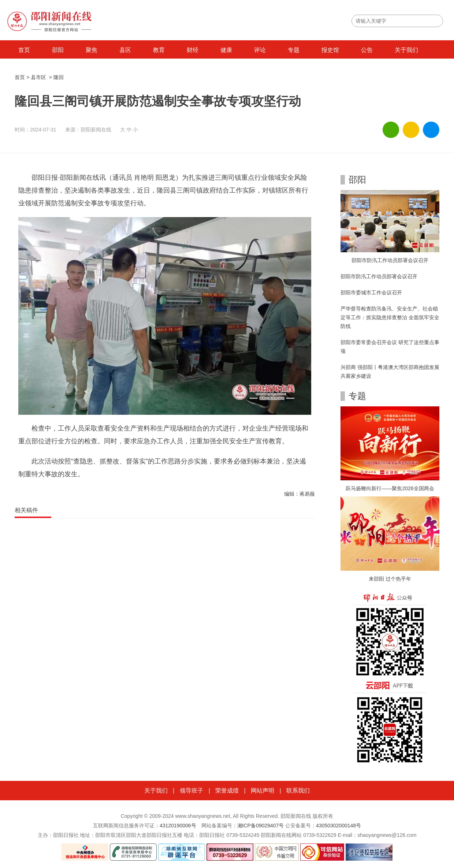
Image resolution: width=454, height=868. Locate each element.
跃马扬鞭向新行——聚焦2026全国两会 (390, 488)
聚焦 (92, 50)
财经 (193, 50)
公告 (367, 50)
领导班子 (191, 791)
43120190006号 (178, 826)
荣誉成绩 (227, 791)
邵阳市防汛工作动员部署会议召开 (390, 260)
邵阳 (58, 50)
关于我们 (406, 50)
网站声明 (263, 791)
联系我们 (298, 791)
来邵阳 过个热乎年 (390, 579)
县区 (125, 50)
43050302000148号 (338, 826)
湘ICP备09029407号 (261, 826)
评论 (260, 50)
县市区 (38, 77)
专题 (294, 50)
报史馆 (330, 50)
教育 (159, 50)
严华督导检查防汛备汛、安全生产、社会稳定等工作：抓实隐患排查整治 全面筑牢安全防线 (390, 317)
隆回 (59, 77)
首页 (24, 50)
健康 (226, 50)
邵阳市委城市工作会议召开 (371, 293)
